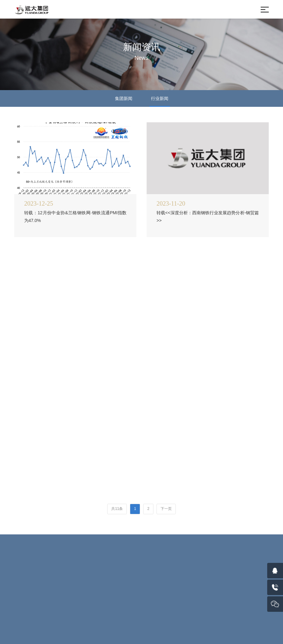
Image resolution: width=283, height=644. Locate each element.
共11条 (117, 509)
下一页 (166, 509)
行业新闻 (160, 98)
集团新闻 (124, 98)
